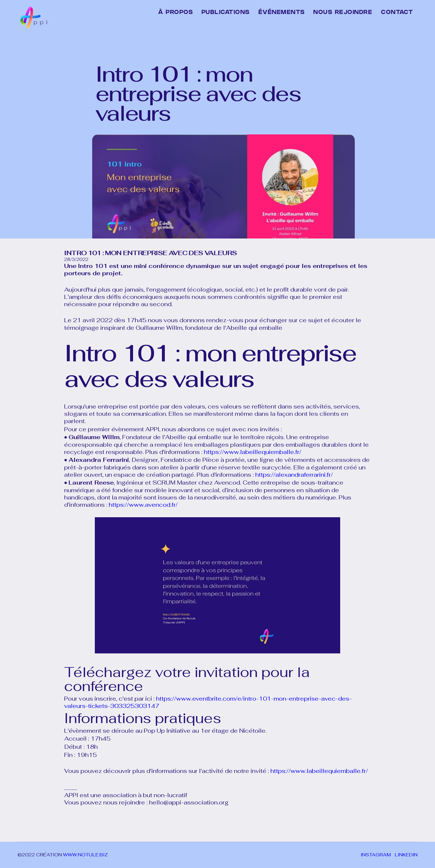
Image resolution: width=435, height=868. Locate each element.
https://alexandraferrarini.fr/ (294, 475)
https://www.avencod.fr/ (143, 505)
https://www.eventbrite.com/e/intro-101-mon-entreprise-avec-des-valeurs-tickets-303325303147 (208, 702)
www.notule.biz (85, 855)
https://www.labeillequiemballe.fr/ (253, 452)
